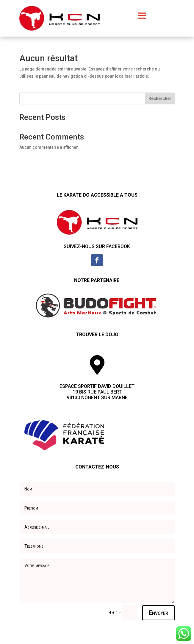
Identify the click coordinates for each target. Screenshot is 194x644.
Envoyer (158, 613)
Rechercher (160, 98)
